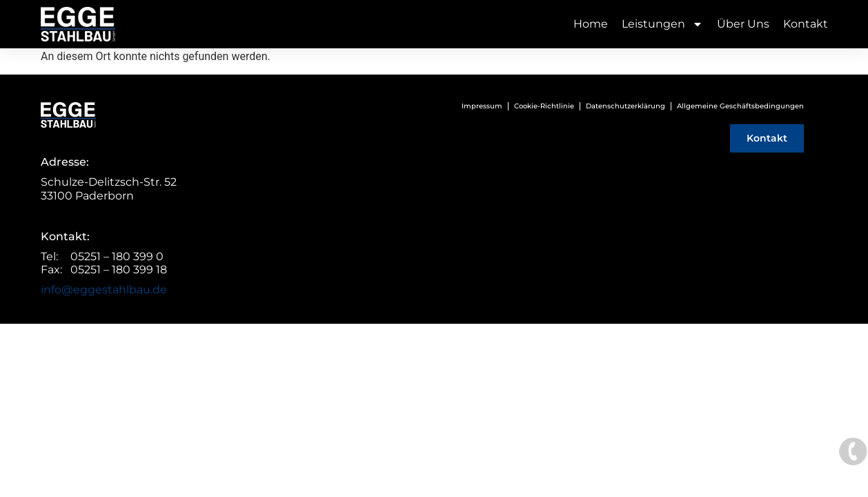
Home (591, 24)
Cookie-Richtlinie (544, 106)
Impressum (482, 106)
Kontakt (806, 24)
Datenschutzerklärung (625, 106)
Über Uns (743, 24)
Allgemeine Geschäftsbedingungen (740, 106)
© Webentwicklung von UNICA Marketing (434, 331)
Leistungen (662, 24)
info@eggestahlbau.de (104, 290)
